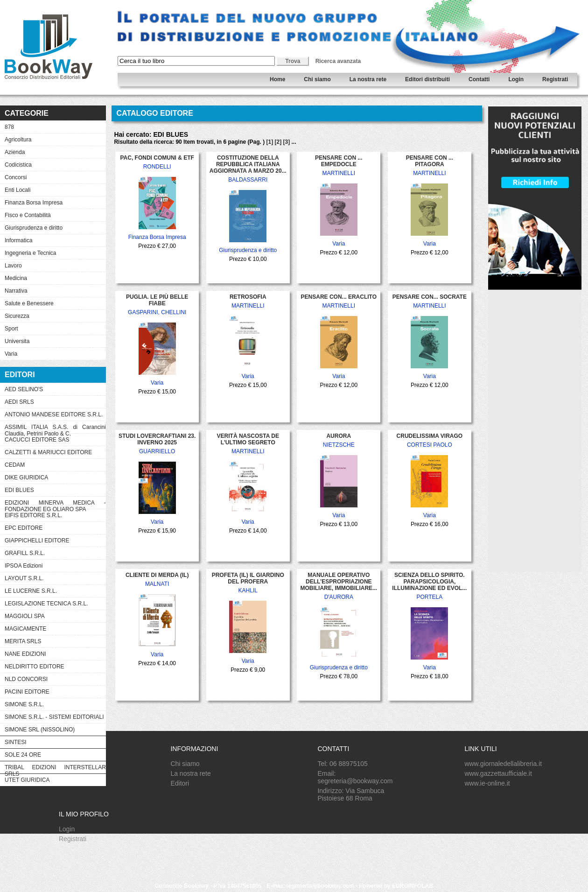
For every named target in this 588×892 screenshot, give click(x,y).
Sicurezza (17, 316)
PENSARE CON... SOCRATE (430, 297)
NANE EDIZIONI (25, 654)
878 (9, 127)
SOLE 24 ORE (23, 755)
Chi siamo (317, 79)
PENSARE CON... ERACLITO (339, 297)
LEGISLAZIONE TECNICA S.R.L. (46, 604)
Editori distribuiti (427, 79)
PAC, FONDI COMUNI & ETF (157, 158)
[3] (287, 142)
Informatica (18, 240)
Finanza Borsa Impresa (34, 203)
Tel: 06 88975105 (342, 764)
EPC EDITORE (24, 528)
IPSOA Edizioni (24, 566)
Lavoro (13, 266)
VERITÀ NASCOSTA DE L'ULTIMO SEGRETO (248, 439)
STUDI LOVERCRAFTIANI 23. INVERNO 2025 (157, 439)
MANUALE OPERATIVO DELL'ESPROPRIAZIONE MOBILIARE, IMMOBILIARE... (339, 582)
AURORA (339, 436)
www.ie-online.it (487, 783)
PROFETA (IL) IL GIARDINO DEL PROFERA (248, 578)
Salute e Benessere (29, 303)
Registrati (555, 79)
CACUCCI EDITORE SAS (37, 440)
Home (277, 79)
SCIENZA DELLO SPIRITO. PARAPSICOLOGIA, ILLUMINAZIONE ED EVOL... (429, 582)
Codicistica (18, 165)
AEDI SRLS (19, 402)
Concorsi (16, 177)
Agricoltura (18, 140)
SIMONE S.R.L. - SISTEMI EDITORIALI (54, 717)
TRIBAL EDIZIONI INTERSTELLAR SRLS (55, 769)
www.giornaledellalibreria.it (503, 764)
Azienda (15, 152)
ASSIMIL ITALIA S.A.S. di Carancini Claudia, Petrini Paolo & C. (55, 428)
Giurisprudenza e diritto (34, 228)
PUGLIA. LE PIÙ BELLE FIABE (157, 300)
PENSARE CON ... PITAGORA (430, 161)
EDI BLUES (19, 490)
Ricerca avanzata (338, 61)
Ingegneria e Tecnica (31, 253)
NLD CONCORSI (26, 679)
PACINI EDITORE (27, 692)
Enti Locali (17, 190)
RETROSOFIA (248, 297)
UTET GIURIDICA (27, 780)
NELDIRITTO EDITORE (35, 667)
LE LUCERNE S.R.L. (31, 591)
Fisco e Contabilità (28, 215)
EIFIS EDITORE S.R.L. (33, 515)
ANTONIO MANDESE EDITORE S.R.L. (54, 414)
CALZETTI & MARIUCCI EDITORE (48, 452)
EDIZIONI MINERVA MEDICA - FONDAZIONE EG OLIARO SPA (55, 504)
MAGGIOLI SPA (25, 616)
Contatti (479, 79)
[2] (278, 142)
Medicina (16, 278)
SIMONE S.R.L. (24, 704)
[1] (269, 142)
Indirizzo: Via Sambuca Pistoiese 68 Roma (351, 794)
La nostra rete (368, 79)
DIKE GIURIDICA (26, 478)
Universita (17, 341)
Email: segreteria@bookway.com (355, 777)
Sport (11, 329)
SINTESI (16, 742)
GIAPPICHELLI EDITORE (37, 541)
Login (516, 79)
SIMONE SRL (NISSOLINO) (40, 730)
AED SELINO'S (24, 389)
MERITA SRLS (23, 641)
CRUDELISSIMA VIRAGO (430, 436)
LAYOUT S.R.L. (24, 578)
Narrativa (16, 291)
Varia (11, 354)
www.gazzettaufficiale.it (498, 773)
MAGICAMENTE (25, 629)
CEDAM (15, 465)
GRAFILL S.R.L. (25, 553)
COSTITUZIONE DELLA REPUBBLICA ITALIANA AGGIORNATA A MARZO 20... (248, 164)
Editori (180, 783)
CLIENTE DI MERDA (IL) (157, 575)
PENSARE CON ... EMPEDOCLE (339, 161)
